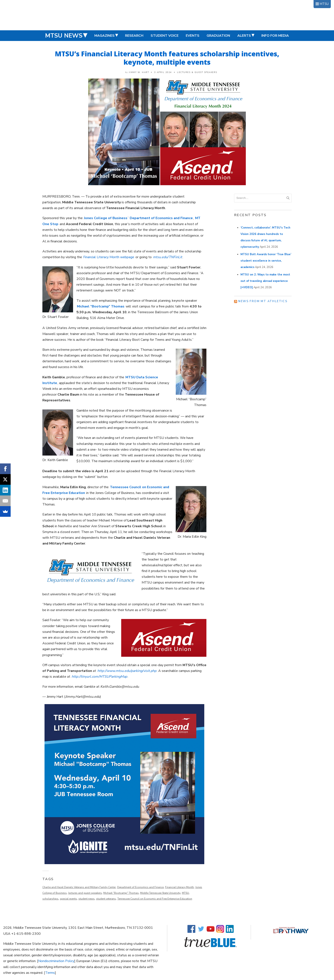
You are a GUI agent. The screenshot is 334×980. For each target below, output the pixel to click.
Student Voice (165, 36)
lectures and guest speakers (85, 893)
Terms (50, 973)
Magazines (104, 36)
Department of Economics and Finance (161, 218)
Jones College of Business (106, 218)
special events (68, 899)
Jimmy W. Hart (139, 72)
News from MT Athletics (263, 301)
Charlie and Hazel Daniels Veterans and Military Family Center (79, 887)
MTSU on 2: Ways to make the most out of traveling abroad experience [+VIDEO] (265, 281)
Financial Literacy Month (179, 887)
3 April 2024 (163, 72)
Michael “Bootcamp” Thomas (101, 306)
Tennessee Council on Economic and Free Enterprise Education (155, 899)
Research (134, 36)
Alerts (244, 36)
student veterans (106, 899)
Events (193, 36)
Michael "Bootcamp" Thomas (121, 893)
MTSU (324, 4)
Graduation (218, 36)
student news (86, 899)
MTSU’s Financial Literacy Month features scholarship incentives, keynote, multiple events (167, 58)
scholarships (50, 899)
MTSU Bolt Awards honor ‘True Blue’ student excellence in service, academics (266, 261)
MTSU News (64, 36)
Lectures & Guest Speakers (197, 72)
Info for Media (275, 36)
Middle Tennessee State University (160, 893)
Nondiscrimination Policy (56, 961)
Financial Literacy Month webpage (109, 257)
